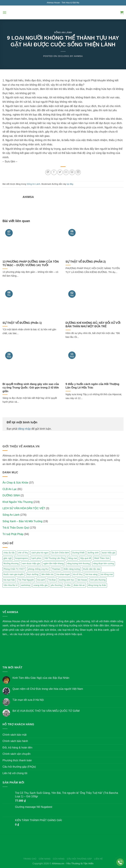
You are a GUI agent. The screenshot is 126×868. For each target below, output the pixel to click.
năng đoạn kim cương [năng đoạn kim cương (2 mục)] (103, 563)
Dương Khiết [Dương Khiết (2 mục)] (78, 553)
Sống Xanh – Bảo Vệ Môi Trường (22, 521)
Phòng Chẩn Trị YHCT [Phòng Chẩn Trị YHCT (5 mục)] (14, 569)
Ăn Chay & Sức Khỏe (15, 483)
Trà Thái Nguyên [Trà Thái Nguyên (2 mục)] (26, 580)
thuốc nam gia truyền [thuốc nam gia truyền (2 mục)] (14, 574)
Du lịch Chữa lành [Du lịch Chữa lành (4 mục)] (60, 553)
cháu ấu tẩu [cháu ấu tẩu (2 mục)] (9, 553)
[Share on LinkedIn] (78, 172)
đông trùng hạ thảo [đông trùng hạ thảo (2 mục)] (97, 585)
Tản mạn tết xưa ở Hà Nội (28, 700)
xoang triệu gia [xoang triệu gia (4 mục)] (40, 585)
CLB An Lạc (10, 489)
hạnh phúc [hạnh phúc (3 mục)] (36, 558)
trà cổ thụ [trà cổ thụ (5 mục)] (78, 574)
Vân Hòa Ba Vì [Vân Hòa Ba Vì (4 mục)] (11, 585)
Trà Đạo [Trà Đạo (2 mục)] (52, 580)
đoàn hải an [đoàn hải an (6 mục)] (79, 585)
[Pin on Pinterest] (72, 172)
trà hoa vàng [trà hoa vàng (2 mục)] (91, 574)
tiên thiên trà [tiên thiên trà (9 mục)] (47, 574)
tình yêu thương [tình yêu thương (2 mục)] (98, 580)
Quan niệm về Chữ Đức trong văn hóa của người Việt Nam (48, 689)
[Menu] (5, 12)
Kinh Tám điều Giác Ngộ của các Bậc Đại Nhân (41, 678)
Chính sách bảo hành (15, 741)
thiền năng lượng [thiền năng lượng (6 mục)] (72, 569)
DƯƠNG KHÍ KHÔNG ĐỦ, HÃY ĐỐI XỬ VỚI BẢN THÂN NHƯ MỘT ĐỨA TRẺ (93, 325)
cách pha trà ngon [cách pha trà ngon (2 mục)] (40, 553)
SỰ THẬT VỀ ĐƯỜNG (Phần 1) (22, 323)
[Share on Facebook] (54, 172)
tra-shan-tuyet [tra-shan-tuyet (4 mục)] (63, 574)
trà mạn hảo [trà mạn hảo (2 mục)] (9, 580)
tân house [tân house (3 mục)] (82, 580)
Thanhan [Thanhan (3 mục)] (56, 569)
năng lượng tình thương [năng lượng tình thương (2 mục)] (78, 563)
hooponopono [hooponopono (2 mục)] (22, 558)
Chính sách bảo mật (14, 735)
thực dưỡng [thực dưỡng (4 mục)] (33, 574)
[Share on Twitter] (60, 172)
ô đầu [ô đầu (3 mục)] (68, 585)
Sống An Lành (63, 32)
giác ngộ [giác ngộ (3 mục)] (8, 558)
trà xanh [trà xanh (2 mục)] (41, 580)
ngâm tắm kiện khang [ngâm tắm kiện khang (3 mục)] (53, 563)
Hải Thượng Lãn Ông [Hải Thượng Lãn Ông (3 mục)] (55, 558)
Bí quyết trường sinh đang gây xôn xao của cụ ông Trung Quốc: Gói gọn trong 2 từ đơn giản (31, 388)
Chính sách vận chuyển (16, 754)
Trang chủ (30, 859)
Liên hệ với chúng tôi (15, 773)
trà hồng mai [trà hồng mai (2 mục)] (107, 574)
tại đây (70, 184)
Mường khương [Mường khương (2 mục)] (11, 563)
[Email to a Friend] (66, 172)
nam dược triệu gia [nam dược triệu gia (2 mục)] (31, 563)
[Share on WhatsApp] (48, 172)
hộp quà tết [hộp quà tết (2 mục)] (86, 558)
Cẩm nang (45, 859)
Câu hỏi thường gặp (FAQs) (19, 767)
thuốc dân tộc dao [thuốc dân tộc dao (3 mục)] (92, 569)
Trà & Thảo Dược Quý (16, 528)
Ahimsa (78, 56)
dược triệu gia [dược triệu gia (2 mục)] (109, 553)
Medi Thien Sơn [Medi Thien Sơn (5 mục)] (102, 558)
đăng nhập (24, 429)
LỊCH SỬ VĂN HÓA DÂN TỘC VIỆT (24, 508)
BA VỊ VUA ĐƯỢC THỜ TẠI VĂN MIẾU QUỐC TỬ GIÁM (46, 711)
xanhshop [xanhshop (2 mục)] (26, 585)
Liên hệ (98, 859)
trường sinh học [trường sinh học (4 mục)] (67, 580)
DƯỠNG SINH (11, 495)
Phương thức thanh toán (17, 760)
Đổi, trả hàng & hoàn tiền (17, 748)
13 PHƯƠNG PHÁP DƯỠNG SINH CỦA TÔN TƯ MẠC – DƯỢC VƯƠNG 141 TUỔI (31, 264)
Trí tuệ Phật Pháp (13, 534)
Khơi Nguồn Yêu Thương (18, 502)
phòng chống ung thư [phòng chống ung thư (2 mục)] (38, 569)
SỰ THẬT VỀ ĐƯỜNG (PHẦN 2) (86, 262)
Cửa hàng (59, 859)
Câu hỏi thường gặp (79, 859)
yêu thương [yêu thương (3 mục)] (56, 585)
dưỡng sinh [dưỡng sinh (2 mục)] (93, 553)
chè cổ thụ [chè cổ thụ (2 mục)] (23, 553)
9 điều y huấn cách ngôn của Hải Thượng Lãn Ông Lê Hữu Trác (92, 386)
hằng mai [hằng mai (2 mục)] (73, 558)
